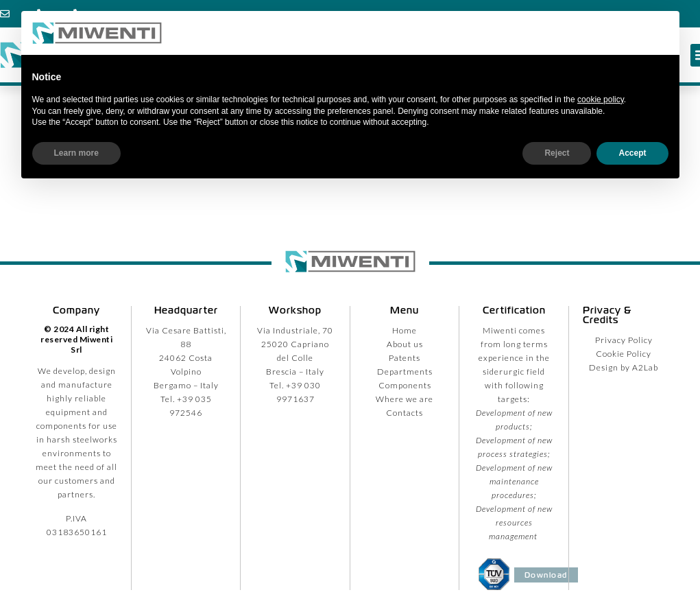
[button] (662, 33)
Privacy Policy (624, 340)
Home (405, 330)
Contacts (405, 413)
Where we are (405, 399)
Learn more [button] (76, 153)
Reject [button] (557, 153)
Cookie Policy (624, 354)
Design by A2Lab (624, 367)
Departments (405, 372)
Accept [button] (632, 153)
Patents (405, 358)
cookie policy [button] (601, 99)
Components (405, 385)
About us (405, 344)
